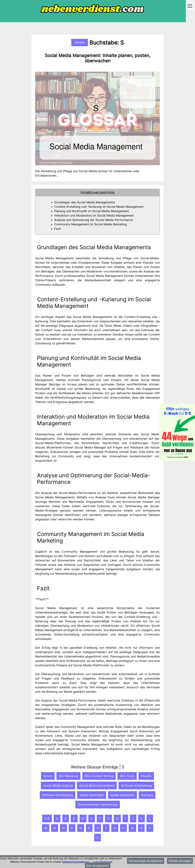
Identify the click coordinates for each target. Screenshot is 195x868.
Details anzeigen (180, 861)
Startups (147, 795)
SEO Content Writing (99, 776)
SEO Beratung (68, 776)
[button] (97, 193)
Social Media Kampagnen (97, 785)
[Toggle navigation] (190, 6)
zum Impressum (103, 861)
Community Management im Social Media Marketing (91, 224)
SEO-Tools (127, 776)
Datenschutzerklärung (76, 861)
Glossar (80, 42)
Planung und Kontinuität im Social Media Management (92, 211)
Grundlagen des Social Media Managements (85, 202)
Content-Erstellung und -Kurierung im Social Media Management (99, 207)
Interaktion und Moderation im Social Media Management (94, 215)
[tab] (97, 193)
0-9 (47, 818)
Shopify (146, 776)
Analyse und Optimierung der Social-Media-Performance (94, 220)
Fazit (58, 229)
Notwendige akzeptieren (146, 861)
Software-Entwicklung (136, 785)
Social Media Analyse (58, 785)
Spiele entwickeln (92, 795)
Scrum (48, 776)
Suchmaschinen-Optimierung (98, 805)
